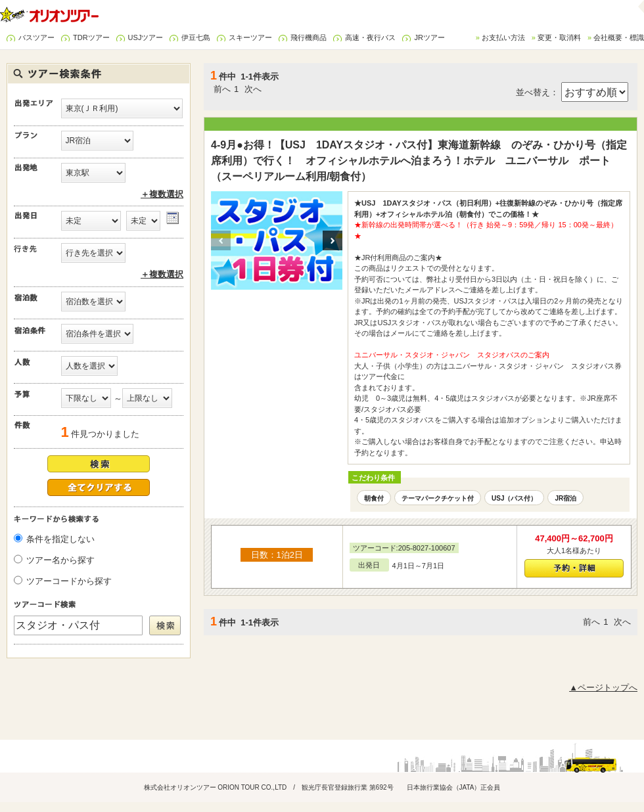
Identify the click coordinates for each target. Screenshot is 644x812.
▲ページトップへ (603, 688)
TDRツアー (91, 37)
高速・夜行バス (370, 37)
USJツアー (146, 37)
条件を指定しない (60, 539)
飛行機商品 (309, 37)
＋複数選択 (162, 194)
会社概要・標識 (619, 37)
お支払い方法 (503, 37)
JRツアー (429, 37)
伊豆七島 (196, 37)
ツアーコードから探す (69, 581)
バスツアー (36, 37)
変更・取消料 (559, 37)
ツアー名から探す (60, 560)
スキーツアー (250, 37)
